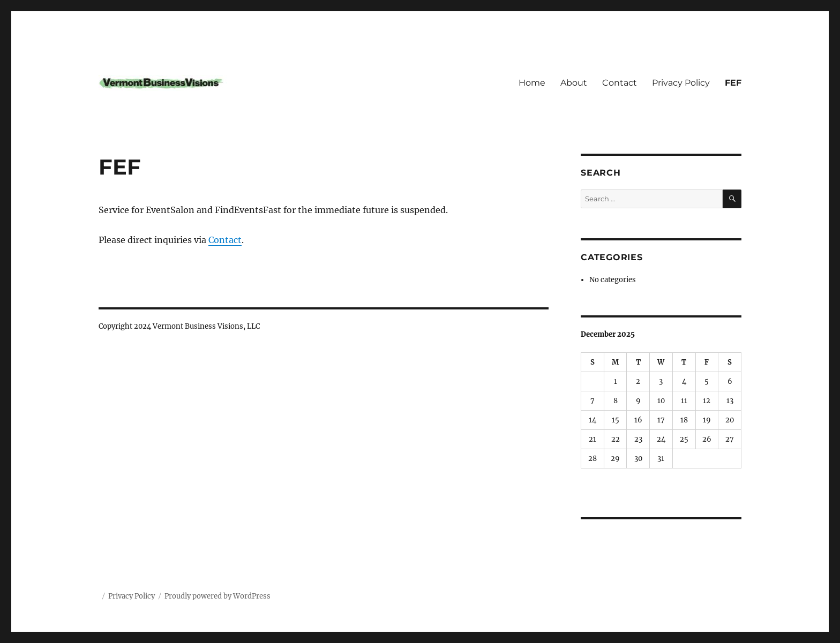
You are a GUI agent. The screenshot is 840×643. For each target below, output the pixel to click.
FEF (733, 83)
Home (532, 83)
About (574, 83)
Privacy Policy (681, 83)
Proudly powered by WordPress (217, 596)
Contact (620, 83)
